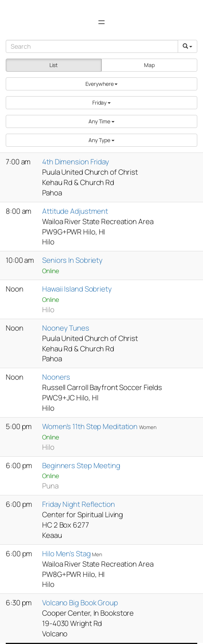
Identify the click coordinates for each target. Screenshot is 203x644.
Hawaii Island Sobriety (77, 289)
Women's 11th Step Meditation (91, 426)
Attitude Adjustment (75, 211)
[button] (101, 84)
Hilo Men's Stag (67, 554)
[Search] (92, 46)
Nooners (56, 377)
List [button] (54, 65)
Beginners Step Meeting (81, 465)
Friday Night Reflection (79, 504)
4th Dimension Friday (76, 162)
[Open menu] (101, 22)
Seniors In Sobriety (72, 260)
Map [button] (149, 65)
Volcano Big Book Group (80, 603)
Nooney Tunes (66, 328)
